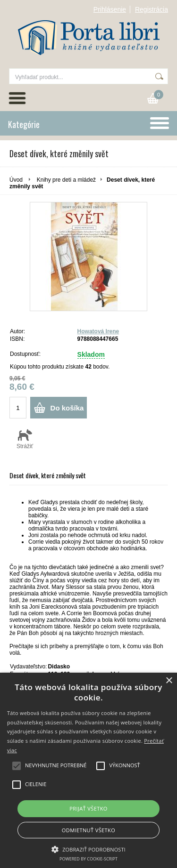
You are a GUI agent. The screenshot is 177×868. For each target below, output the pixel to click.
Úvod (16, 180)
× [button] (169, 681)
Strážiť (25, 439)
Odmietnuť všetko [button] (88, 830)
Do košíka (67, 408)
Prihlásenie (110, 9)
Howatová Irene (98, 331)
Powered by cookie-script (88, 859)
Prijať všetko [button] (88, 808)
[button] (88, 849)
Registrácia (152, 9)
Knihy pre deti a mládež (66, 180)
